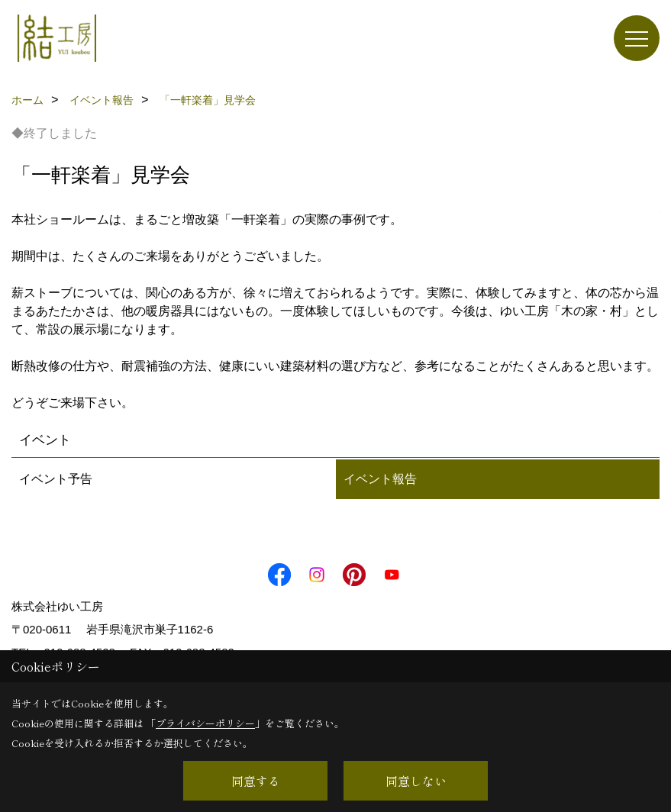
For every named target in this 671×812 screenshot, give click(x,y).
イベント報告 (380, 479)
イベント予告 (56, 479)
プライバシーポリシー (205, 723)
